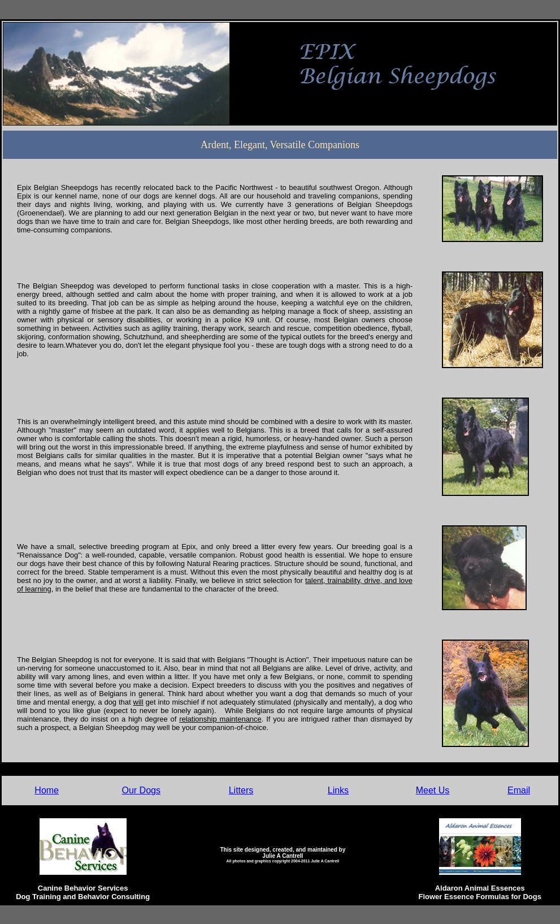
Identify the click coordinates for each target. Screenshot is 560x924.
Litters (241, 790)
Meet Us (433, 790)
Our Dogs (141, 790)
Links (338, 790)
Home (47, 790)
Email (519, 790)
